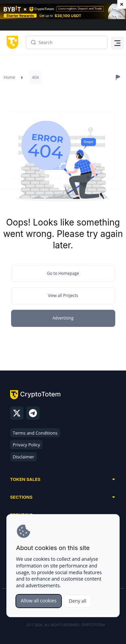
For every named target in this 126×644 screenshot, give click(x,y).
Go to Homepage (63, 273)
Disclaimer (24, 457)
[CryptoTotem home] (11, 42)
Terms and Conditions (35, 433)
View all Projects (63, 295)
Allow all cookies (39, 601)
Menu (118, 45)
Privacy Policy (26, 445)
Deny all (78, 601)
